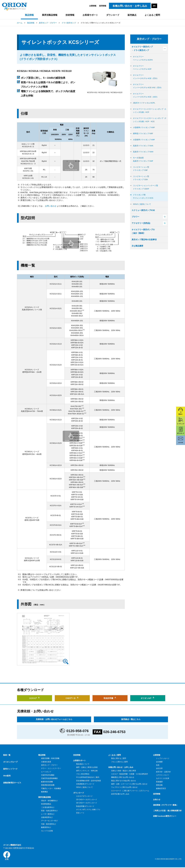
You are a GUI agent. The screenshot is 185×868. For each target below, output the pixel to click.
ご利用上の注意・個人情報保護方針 (167, 811)
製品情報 (42, 755)
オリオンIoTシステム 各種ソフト (88, 810)
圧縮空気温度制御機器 (49, 778)
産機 (7, 856)
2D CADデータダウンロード (87, 800)
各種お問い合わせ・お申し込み (121, 767)
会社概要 (159, 762)
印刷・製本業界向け (49, 824)
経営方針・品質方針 (163, 772)
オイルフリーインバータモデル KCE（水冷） (147, 99)
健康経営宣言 (161, 788)
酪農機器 (44, 792)
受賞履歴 (159, 782)
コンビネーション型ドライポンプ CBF (142, 178)
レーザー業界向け (48, 814)
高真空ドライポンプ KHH (144, 159)
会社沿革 (159, 768)
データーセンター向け (49, 821)
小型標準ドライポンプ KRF (145, 134)
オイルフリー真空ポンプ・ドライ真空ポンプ (144, 49)
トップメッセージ (163, 758)
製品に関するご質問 (119, 758)
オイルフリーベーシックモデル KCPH (144, 59)
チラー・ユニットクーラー (51, 768)
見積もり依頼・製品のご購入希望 (123, 771)
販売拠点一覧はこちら (131, 719)
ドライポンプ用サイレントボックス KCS (144, 207)
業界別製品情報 (45, 797)
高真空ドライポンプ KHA (144, 153)
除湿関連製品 (46, 804)
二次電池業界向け (48, 807)
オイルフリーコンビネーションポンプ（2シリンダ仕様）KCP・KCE (149, 126)
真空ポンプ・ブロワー (49, 765)
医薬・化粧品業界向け (49, 811)
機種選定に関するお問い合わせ (123, 777)
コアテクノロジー (163, 775)
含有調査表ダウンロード (85, 784)
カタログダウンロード (84, 796)
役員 (158, 765)
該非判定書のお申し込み (120, 794)
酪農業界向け (46, 827)
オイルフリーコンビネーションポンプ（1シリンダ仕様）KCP (149, 116)
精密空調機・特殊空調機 (50, 758)
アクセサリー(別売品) (142, 236)
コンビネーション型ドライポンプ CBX (142, 188)
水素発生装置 (46, 762)
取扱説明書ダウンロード (85, 806)
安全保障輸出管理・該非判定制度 (88, 781)
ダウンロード (79, 793)
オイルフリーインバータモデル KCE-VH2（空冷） (149, 89)
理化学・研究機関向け (49, 801)
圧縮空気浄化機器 (48, 775)
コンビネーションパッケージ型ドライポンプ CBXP (146, 197)
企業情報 (93, 6)
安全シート (80, 813)
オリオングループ (10, 760)
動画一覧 (7, 755)
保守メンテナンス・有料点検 (87, 771)
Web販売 (7, 772)
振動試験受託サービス (12, 777)
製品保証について (83, 764)
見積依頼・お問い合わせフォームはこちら (54, 719)
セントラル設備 (47, 831)
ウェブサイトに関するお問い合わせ (124, 787)
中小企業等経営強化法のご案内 (88, 777)
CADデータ (72, 698)
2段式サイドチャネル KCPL (145, 107)
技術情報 (77, 755)
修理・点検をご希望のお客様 (87, 767)
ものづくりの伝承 (163, 778)
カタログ (35, 698)
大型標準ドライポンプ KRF (145, 147)
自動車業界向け (47, 817)
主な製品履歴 (138, 260)
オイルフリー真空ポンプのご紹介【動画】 (145, 245)
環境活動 (159, 785)
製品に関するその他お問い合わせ (123, 781)
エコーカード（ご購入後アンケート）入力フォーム (130, 791)
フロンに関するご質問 (119, 762)
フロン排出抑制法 (83, 774)
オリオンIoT (148, 698)
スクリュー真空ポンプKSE (145, 222)
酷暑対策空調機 (47, 782)
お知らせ (157, 799)
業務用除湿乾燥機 (48, 785)
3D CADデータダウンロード (87, 803)
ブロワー (136, 229)
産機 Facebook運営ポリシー (165, 816)
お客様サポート (80, 760)
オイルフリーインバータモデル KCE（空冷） (147, 79)
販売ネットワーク (10, 766)
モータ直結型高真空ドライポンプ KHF (144, 168)
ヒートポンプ (46, 772)
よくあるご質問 (115, 755)
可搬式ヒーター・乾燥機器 (51, 788)
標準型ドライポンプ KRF (144, 140)
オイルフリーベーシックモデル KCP (143, 69)
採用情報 (103, 6)
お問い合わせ (51, 206)
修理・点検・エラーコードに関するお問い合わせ (129, 784)
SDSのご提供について (143, 216)
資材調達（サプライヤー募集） (166, 805)
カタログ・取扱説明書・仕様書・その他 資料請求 (129, 774)
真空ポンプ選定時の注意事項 (146, 254)
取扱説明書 (110, 698)
